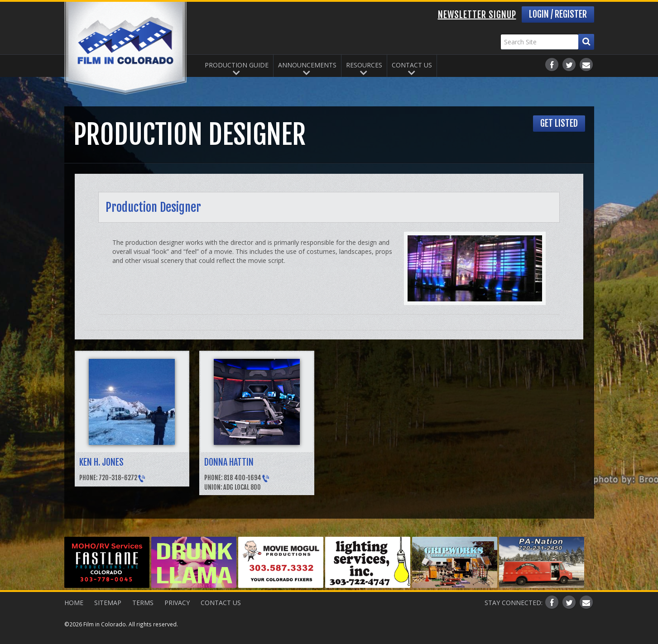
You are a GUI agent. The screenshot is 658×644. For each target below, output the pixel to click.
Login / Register (558, 14)
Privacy (177, 603)
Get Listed (559, 123)
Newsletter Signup (477, 15)
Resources (364, 65)
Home (74, 603)
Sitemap (108, 603)
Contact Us (412, 65)
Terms (143, 603)
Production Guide (237, 65)
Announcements (307, 65)
